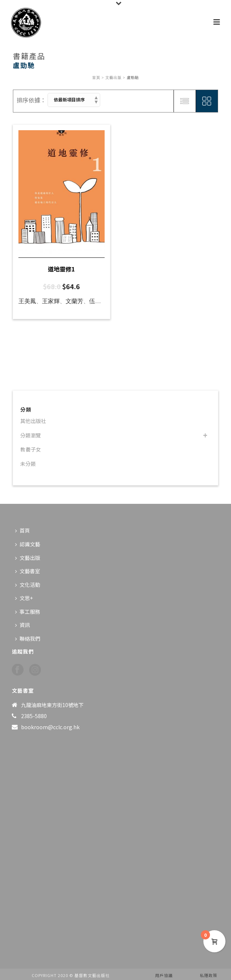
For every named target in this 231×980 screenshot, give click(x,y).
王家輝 (51, 301)
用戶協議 (164, 975)
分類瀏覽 (31, 435)
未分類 (28, 464)
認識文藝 (28, 544)
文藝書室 (28, 571)
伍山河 (98, 301)
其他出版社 (33, 421)
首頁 (96, 78)
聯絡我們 (28, 638)
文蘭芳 (74, 301)
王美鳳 (27, 301)
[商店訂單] (74, 100)
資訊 (22, 625)
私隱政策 (209, 975)
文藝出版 (113, 78)
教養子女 (31, 449)
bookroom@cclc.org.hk (50, 727)
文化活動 (28, 585)
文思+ (24, 598)
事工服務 (28, 612)
